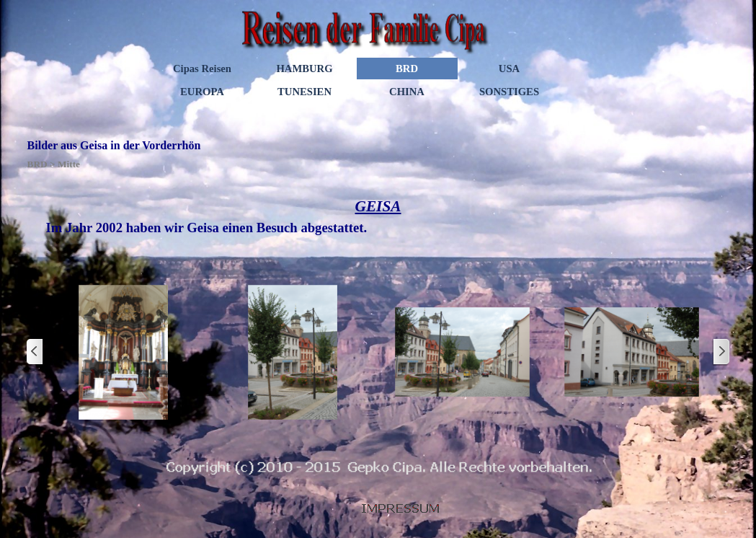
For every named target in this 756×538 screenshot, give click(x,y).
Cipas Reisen (202, 69)
